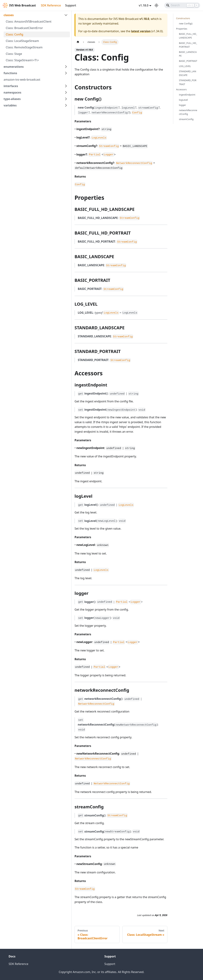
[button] (36, 15)
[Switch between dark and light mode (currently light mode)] (156, 5)
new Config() (186, 23)
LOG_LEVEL (185, 66)
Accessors (181, 89)
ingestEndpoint (187, 95)
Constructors (183, 18)
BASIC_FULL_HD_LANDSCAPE (188, 36)
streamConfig (186, 119)
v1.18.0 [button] (144, 5)
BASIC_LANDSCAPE (188, 54)
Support (71, 5)
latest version (141, 31)
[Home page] (78, 42)
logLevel (183, 100)
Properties (182, 29)
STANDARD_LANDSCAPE (188, 73)
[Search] (182, 5)
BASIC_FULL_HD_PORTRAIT (188, 45)
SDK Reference (51, 5)
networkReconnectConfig (188, 112)
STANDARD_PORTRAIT (188, 82)
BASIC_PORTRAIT (188, 61)
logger (182, 105)
